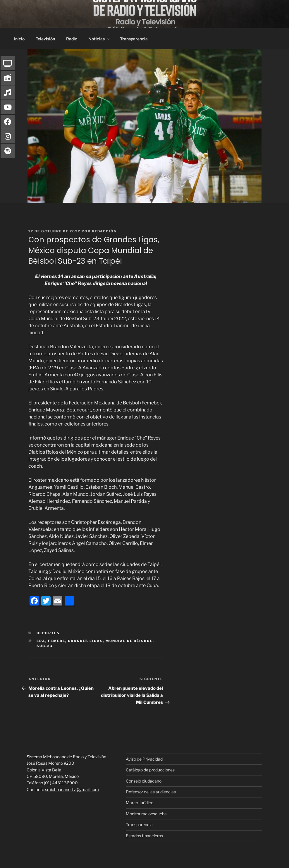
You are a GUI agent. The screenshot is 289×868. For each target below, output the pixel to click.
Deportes (48, 633)
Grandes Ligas (85, 641)
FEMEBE (57, 641)
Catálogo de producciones (150, 770)
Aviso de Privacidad (144, 759)
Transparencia (134, 39)
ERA (41, 641)
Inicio (19, 39)
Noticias (99, 39)
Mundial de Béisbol (129, 641)
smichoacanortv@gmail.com (72, 789)
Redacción (104, 231)
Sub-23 (44, 646)
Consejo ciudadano (144, 781)
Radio (72, 39)
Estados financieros (144, 836)
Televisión (45, 39)
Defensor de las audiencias (151, 792)
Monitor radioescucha (146, 814)
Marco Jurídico (140, 803)
